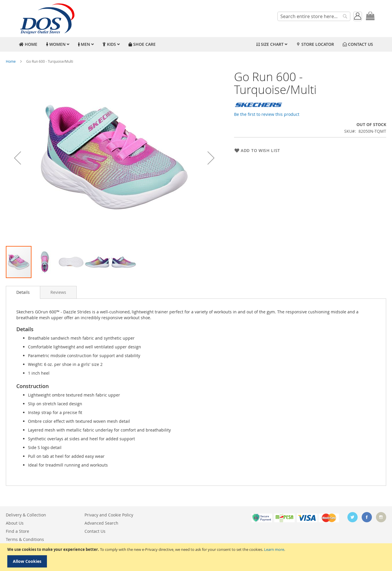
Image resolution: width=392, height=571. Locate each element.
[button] (17, 158)
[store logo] (47, 19)
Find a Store (17, 531)
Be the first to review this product (267, 114)
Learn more (274, 549)
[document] (197, 557)
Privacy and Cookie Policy (109, 515)
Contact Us (95, 531)
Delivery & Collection (26, 515)
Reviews (58, 292)
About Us (15, 523)
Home (11, 61)
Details (23, 292)
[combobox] (314, 16)
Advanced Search (101, 523)
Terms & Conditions (25, 539)
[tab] (23, 292)
